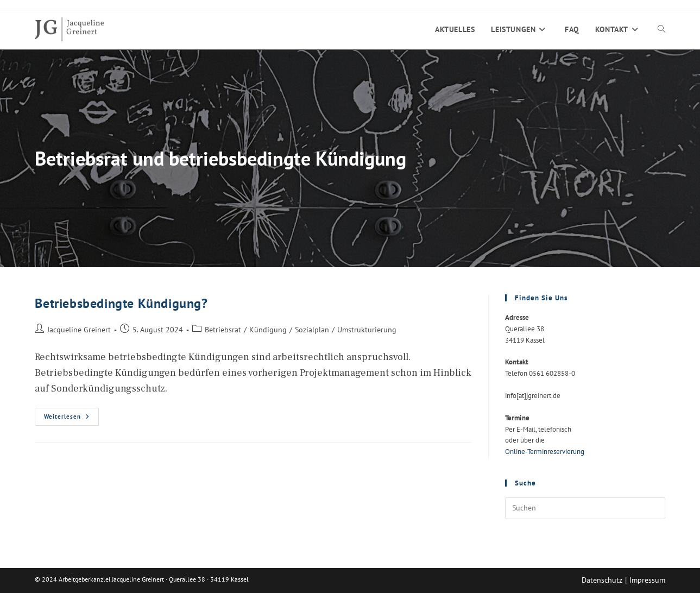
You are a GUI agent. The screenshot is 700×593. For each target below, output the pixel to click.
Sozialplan (312, 329)
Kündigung (268, 329)
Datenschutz (602, 580)
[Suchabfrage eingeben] (585, 508)
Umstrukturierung (367, 329)
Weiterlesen (71, 419)
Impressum (647, 580)
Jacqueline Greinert (79, 329)
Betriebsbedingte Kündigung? (121, 303)
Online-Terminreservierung (545, 452)
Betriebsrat (223, 329)
